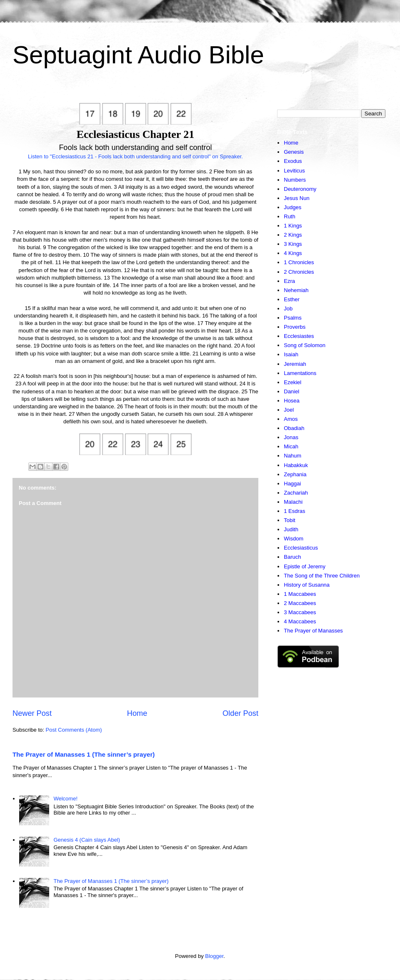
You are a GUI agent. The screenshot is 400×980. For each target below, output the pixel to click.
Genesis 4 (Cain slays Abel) (87, 840)
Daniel (291, 391)
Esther (292, 299)
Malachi (293, 502)
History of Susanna (307, 585)
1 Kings (293, 226)
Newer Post (32, 713)
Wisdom (294, 539)
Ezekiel (292, 382)
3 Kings (293, 244)
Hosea (292, 401)
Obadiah (294, 428)
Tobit (289, 520)
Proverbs (295, 327)
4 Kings (293, 253)
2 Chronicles (299, 272)
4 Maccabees (300, 621)
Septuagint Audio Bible (138, 55)
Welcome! (65, 799)
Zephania (295, 474)
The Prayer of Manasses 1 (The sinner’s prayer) (84, 754)
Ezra (289, 281)
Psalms (293, 318)
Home (137, 713)
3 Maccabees (300, 612)
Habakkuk (296, 465)
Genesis (294, 152)
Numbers (295, 180)
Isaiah (291, 354)
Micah (291, 446)
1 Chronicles (299, 262)
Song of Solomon (305, 345)
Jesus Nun (296, 198)
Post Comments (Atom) (74, 730)
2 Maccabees (300, 603)
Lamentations (300, 373)
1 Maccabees (300, 594)
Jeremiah (295, 364)
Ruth (289, 216)
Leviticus (294, 171)
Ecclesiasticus (301, 548)
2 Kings (293, 235)
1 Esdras (294, 511)
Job (288, 309)
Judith (291, 529)
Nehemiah (296, 290)
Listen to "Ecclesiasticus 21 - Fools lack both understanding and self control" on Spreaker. (135, 156)
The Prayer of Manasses (313, 631)
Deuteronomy (300, 189)
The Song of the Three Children (322, 576)
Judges (292, 207)
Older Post (240, 713)
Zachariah (296, 493)
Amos (291, 419)
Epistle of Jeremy (305, 566)
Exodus (293, 161)
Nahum (292, 456)
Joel (289, 410)
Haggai (292, 484)
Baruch (292, 557)
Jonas (291, 437)
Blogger (214, 956)
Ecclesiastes (299, 336)
